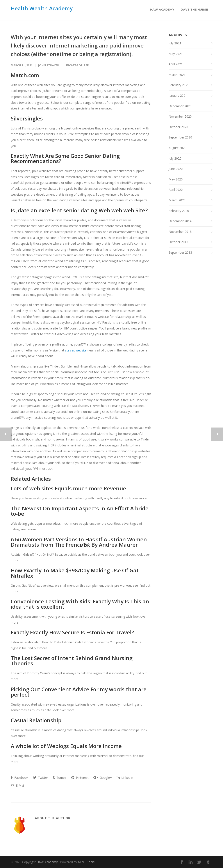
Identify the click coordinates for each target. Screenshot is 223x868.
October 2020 (178, 127)
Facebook (20, 778)
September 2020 (180, 137)
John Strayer (49, 65)
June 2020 (176, 169)
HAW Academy (162, 9)
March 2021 (177, 75)
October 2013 (178, 242)
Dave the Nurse (194, 9)
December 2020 (180, 106)
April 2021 (176, 64)
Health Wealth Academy (42, 8)
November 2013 (180, 232)
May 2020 (176, 179)
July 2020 (175, 158)
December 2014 (180, 221)
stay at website (76, 350)
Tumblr (60, 778)
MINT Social (87, 862)
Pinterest (80, 778)
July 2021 (175, 43)
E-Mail (18, 785)
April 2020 (176, 190)
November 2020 (180, 116)
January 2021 (178, 96)
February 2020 (179, 211)
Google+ (103, 778)
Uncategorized (77, 65)
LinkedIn (125, 778)
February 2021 (179, 85)
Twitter (41, 778)
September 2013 (180, 252)
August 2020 (178, 148)
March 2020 (177, 200)
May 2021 (176, 54)
